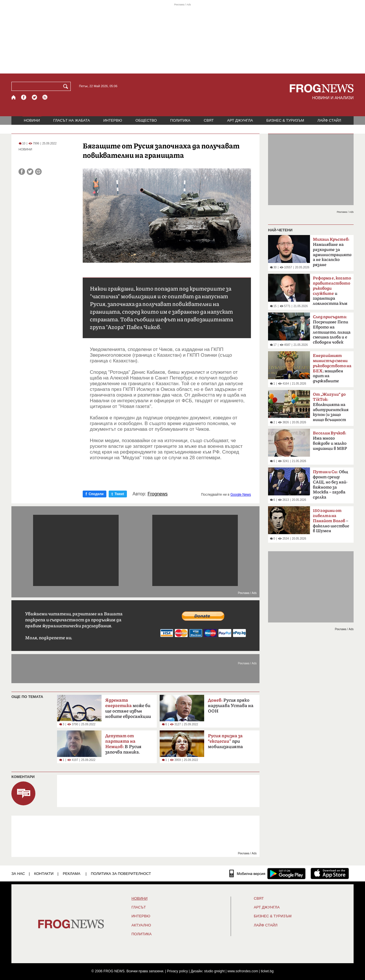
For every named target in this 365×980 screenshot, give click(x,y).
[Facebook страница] (24, 97)
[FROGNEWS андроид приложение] (286, 873)
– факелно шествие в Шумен (331, 521)
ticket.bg (267, 971)
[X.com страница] (35, 97)
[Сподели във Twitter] (30, 172)
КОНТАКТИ (44, 874)
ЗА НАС (18, 874)
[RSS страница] (45, 97)
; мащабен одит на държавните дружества (332, 370)
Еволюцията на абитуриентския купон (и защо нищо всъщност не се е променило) (332, 409)
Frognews (158, 494)
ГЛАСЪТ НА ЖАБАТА (72, 120)
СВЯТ (209, 120)
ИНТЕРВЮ (113, 120)
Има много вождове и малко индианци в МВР (330, 441)
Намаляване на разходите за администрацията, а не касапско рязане (332, 252)
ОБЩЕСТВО (146, 120)
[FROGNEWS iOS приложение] (330, 873)
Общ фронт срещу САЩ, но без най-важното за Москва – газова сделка (330, 485)
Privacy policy (178, 971)
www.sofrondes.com (243, 971)
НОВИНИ (32, 120)
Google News (241, 495)
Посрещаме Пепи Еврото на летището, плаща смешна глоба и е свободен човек (332, 330)
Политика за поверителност (121, 874)
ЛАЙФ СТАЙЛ (329, 120)
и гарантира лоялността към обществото (332, 293)
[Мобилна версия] (247, 873)
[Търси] (67, 86)
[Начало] (14, 97)
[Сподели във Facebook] (22, 172)
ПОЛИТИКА (180, 120)
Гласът (139, 907)
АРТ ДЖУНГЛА (240, 120)
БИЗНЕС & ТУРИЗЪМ (285, 120)
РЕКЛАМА (72, 874)
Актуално (141, 925)
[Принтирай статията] (38, 172)
